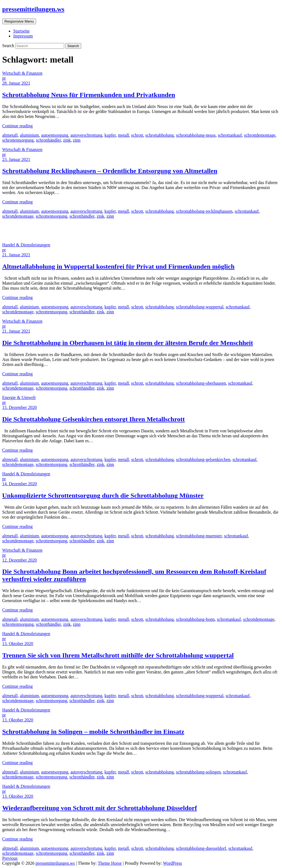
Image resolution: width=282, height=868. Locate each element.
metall (123, 135)
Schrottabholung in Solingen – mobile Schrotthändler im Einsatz (93, 732)
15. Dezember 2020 (20, 407)
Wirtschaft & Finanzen (22, 73)
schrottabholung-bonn (195, 619)
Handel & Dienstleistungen (26, 245)
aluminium (29, 135)
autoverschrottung (86, 135)
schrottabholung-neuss (196, 135)
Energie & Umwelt (19, 397)
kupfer (110, 135)
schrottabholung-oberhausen (201, 383)
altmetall (10, 135)
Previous (10, 858)
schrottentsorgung (18, 140)
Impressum (23, 36)
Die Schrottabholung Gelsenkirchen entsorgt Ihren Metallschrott (93, 419)
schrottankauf (230, 135)
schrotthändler (48, 140)
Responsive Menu (19, 21)
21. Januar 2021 (16, 255)
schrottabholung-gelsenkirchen (203, 459)
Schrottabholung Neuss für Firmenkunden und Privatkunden (89, 95)
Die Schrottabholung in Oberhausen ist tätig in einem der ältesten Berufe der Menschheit (128, 343)
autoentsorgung (55, 135)
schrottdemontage (260, 135)
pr (4, 78)
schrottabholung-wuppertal (200, 307)
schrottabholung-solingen (198, 772)
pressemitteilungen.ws (33, 9)
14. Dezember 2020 (20, 484)
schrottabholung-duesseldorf (201, 848)
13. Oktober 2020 (18, 644)
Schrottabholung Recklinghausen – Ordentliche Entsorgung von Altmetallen (110, 171)
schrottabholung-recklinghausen (204, 211)
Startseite (21, 31)
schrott (137, 135)
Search (9, 46)
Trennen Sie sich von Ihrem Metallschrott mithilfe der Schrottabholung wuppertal (118, 655)
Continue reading (17, 126)
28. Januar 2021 (16, 83)
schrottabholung (160, 135)
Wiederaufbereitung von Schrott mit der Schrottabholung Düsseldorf (100, 808)
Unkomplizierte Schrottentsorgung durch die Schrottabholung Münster (103, 495)
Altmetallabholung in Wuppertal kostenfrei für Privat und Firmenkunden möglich (118, 266)
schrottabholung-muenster (199, 536)
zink (67, 140)
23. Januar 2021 (16, 159)
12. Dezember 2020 (20, 560)
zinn (77, 140)
